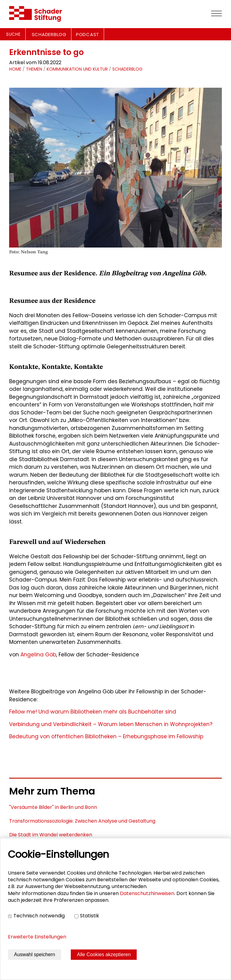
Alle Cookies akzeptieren (104, 954)
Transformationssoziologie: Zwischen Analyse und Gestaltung (82, 821)
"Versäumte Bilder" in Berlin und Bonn (53, 807)
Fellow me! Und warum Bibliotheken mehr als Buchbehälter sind (93, 712)
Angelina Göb (38, 655)
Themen (34, 69)
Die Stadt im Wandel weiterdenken (51, 835)
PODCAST (88, 34)
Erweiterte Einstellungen (37, 937)
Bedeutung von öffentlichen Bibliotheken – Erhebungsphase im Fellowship (106, 736)
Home (15, 69)
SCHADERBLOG (49, 34)
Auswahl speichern (34, 954)
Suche (13, 34)
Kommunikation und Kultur (77, 69)
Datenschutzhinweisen (147, 893)
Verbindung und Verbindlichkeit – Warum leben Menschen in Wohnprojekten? (111, 724)
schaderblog (127, 69)
